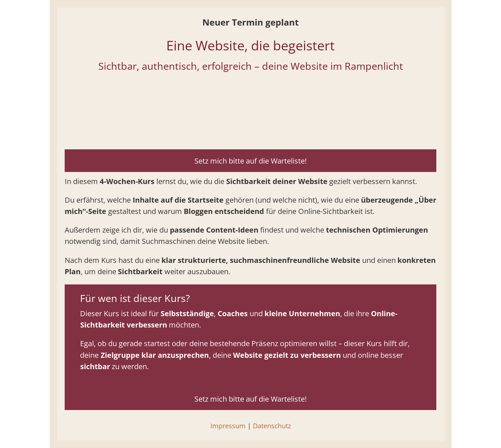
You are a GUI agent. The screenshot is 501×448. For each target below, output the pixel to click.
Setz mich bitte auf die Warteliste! (250, 161)
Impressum (228, 426)
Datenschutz (272, 426)
